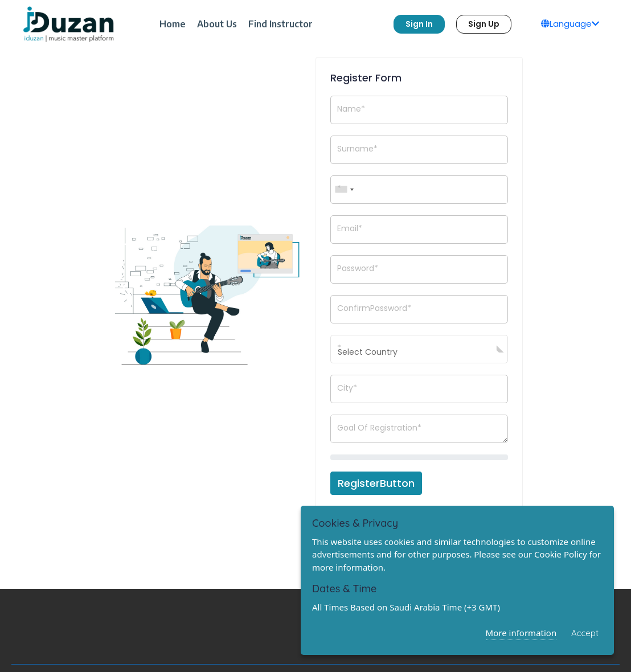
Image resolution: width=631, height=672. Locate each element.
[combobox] (344, 190)
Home (173, 24)
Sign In (419, 24)
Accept (585, 633)
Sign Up (484, 24)
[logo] (68, 24)
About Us (217, 24)
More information (521, 633)
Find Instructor (280, 24)
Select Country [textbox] (368, 352)
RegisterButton (376, 483)
